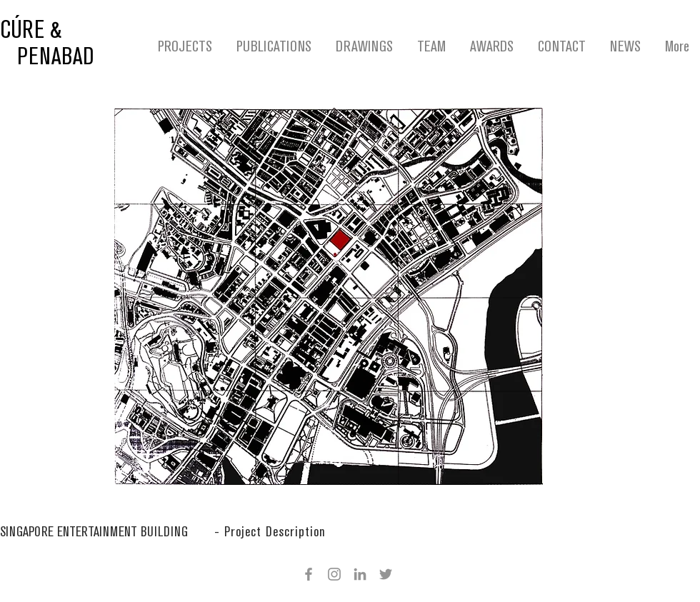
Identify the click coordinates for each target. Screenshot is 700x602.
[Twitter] (386, 574)
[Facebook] (309, 574)
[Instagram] (334, 574)
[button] (270, 532)
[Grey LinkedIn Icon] (360, 574)
